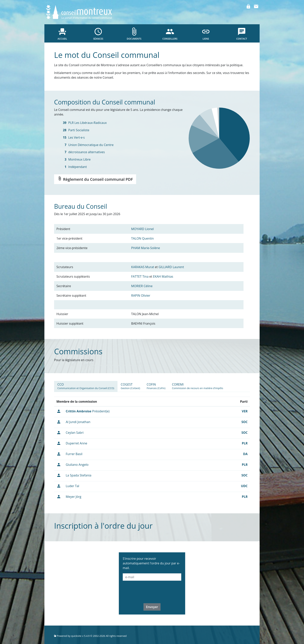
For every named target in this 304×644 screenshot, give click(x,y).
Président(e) (88, 411)
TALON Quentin (143, 238)
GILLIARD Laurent (171, 267)
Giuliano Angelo (77, 465)
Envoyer (152, 607)
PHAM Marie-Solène (146, 248)
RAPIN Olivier (141, 295)
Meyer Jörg (73, 497)
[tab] (86, 386)
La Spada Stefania (79, 475)
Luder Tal (72, 486)
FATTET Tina (140, 276)
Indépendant (78, 167)
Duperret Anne (76, 443)
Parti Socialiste (79, 130)
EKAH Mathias (163, 276)
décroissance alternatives (87, 152)
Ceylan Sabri (75, 433)
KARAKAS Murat (143, 267)
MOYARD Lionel (142, 229)
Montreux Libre (79, 159)
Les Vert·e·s (76, 137)
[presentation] (152, 591)
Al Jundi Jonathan (78, 422)
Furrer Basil (74, 454)
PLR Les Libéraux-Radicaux (87, 123)
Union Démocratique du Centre (91, 145)
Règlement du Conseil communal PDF (95, 179)
